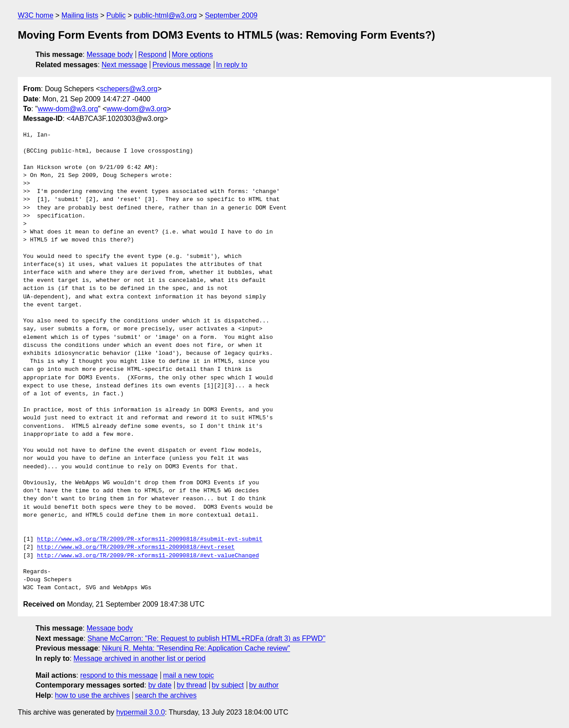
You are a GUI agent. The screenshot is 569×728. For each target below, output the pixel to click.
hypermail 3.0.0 (140, 712)
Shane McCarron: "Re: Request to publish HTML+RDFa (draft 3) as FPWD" (207, 638)
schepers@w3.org (129, 89)
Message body (110, 54)
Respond (152, 54)
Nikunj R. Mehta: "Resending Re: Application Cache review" (196, 648)
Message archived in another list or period (139, 658)
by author (264, 685)
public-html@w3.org (165, 15)
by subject (228, 685)
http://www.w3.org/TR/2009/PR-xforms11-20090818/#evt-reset (136, 547)
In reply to (232, 65)
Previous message (182, 65)
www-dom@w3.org (68, 109)
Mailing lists (80, 15)
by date (160, 685)
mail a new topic (189, 675)
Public (116, 15)
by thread (192, 685)
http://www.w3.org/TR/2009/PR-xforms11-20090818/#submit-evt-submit (150, 539)
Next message (124, 65)
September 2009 (231, 15)
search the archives (166, 695)
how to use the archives (92, 695)
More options (193, 54)
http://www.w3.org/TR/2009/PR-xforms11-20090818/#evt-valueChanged (148, 556)
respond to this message (119, 675)
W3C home (36, 15)
